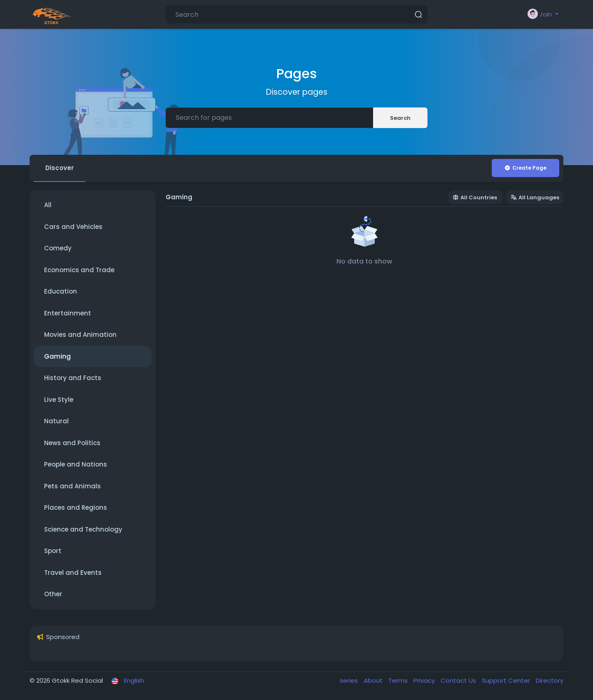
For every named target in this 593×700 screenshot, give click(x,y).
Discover (60, 168)
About (374, 680)
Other (53, 594)
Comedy (58, 248)
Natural (56, 421)
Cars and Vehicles (73, 227)
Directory (550, 680)
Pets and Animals (72, 486)
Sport (53, 551)
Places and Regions (76, 507)
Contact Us (459, 680)
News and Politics (72, 443)
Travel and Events (73, 573)
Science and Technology (83, 529)
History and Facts (73, 378)
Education (61, 291)
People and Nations (76, 464)
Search (400, 118)
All (48, 205)
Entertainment (68, 313)
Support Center (507, 680)
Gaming (57, 356)
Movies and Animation (80, 335)
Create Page (525, 168)
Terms (399, 680)
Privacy (425, 680)
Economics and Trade (79, 270)
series (350, 680)
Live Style (59, 400)
